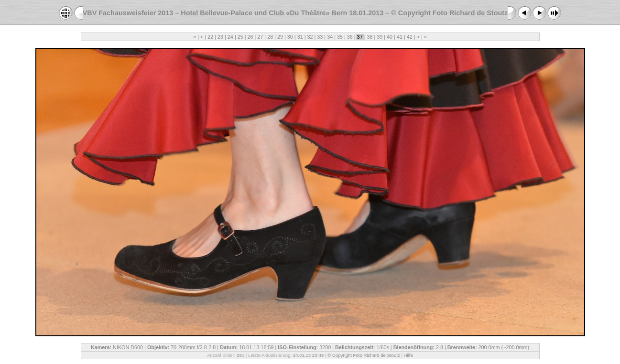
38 (370, 37)
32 (310, 37)
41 (400, 37)
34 (330, 37)
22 (210, 37)
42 (410, 37)
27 (260, 37)
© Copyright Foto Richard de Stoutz (364, 355)
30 (290, 37)
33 (320, 37)
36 (350, 37)
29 (280, 37)
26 (250, 37)
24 (230, 37)
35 (340, 37)
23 (220, 37)
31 (300, 37)
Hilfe (408, 355)
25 (240, 37)
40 (390, 37)
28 (270, 37)
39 (380, 37)
